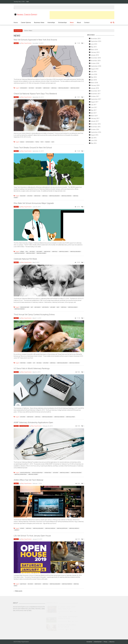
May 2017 (94, 110)
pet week (53, 307)
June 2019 (94, 44)
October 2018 (95, 63)
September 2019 (96, 41)
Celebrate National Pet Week (25, 259)
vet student (38, 88)
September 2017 (96, 99)
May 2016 (94, 143)
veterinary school (75, 88)
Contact (87, 22)
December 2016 (96, 124)
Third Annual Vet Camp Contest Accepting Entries (34, 315)
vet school (31, 88)
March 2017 (94, 116)
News (72, 22)
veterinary (54, 88)
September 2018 (96, 66)
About (79, 22)
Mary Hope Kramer (26, 43)
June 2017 (94, 107)
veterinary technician (62, 528)
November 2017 (96, 94)
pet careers (38, 307)
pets (58, 307)
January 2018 (95, 88)
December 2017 (96, 91)
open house (23, 584)
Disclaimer (89, 642)
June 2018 (94, 74)
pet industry (45, 307)
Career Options (26, 22)
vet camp (39, 363)
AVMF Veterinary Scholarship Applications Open (33, 422)
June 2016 (94, 140)
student (29, 363)
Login (27, 2)
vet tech (22, 528)
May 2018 (94, 77)
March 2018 (94, 83)
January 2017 (95, 121)
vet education (24, 88)
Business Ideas (39, 22)
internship (23, 363)
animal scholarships (37, 473)
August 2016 (95, 135)
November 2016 (96, 127)
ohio (27, 251)
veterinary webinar (74, 528)
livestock (47, 142)
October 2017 (95, 96)
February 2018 (95, 85)
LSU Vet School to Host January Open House (32, 536)
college (22, 251)
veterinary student (41, 253)
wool (53, 142)
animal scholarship (25, 473)
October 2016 (95, 129)
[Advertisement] (82, 15)
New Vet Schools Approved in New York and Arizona (35, 40)
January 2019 (95, 55)
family (37, 142)
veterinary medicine (66, 196)
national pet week (25, 307)
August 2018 (95, 69)
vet (34, 363)
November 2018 (96, 61)
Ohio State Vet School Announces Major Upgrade (34, 203)
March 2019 (94, 50)
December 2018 (96, 58)
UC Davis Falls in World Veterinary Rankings (32, 368)
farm (42, 142)
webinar (17, 530)
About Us (112, 642)
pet (32, 307)
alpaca (22, 142)
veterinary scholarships (20, 474)
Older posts (19, 591)
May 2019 (94, 47)
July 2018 (94, 72)
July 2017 (94, 105)
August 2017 (95, 102)
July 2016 (94, 138)
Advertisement (98, 642)
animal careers (30, 142)
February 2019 (95, 52)
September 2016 (96, 132)
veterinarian (46, 88)
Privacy (106, 642)
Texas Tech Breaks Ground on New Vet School (33, 148)
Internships (51, 22)
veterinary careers (64, 251)
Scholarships (62, 22)
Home (16, 22)
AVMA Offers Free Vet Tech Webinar (28, 480)
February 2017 (95, 118)
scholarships (48, 473)
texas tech (23, 196)
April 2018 (94, 80)
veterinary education (63, 88)
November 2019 (96, 39)
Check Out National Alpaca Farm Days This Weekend (35, 94)
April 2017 (94, 113)
